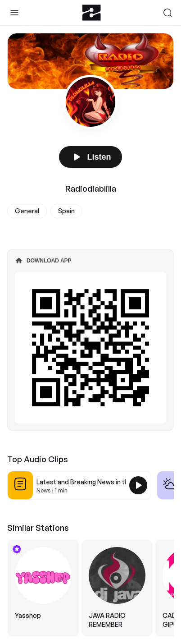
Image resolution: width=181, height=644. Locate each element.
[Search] (167, 13)
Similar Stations (38, 528)
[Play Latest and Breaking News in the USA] (138, 485)
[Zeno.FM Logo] (92, 13)
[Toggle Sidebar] (14, 13)
